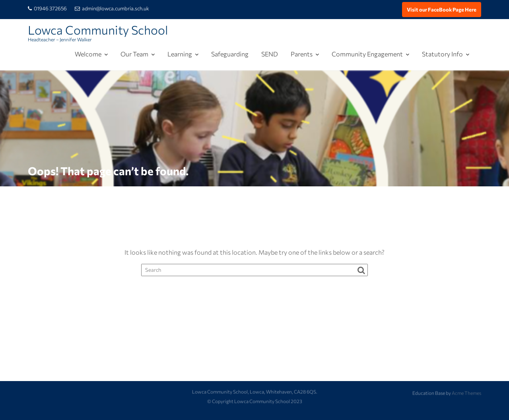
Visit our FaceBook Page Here (442, 10)
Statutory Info (442, 54)
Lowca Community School (98, 30)
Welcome (88, 54)
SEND (270, 54)
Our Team (134, 54)
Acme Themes (466, 393)
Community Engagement (367, 54)
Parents (302, 54)
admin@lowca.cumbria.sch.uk (112, 8)
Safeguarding (230, 54)
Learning (180, 54)
